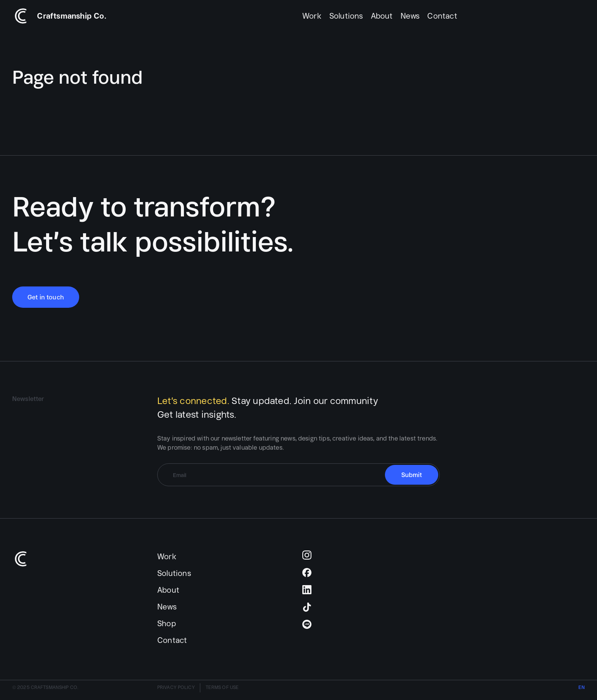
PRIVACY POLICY (176, 687)
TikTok (307, 607)
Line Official (307, 624)
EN (582, 687)
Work (312, 16)
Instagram (307, 555)
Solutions (346, 16)
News (410, 16)
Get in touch (46, 297)
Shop (167, 623)
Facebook (307, 573)
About (382, 16)
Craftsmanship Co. (71, 16)
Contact (442, 16)
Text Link (22, 16)
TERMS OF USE (222, 687)
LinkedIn (307, 590)
